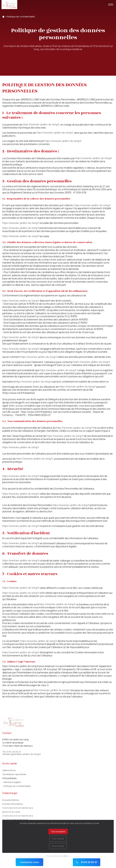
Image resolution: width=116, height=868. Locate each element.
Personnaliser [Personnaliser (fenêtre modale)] (58, 846)
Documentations (11, 800)
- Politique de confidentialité (16, 786)
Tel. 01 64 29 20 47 (12, 752)
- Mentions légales (12, 782)
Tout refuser (58, 839)
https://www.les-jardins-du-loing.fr (41, 125)
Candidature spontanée (14, 774)
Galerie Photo (9, 770)
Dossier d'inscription (13, 804)
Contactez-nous (30, 862)
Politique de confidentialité (21, 17)
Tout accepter (58, 831)
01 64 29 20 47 (87, 862)
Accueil (3, 17)
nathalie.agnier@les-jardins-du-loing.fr (22, 754)
